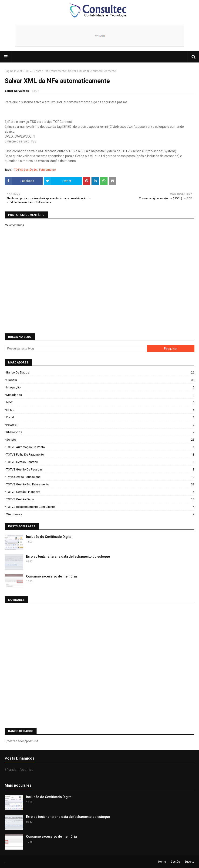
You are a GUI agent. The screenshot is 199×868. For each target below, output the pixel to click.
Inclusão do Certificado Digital (49, 537)
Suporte (189, 862)
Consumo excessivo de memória (51, 576)
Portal (100, 417)
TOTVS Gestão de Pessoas (100, 469)
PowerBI (100, 425)
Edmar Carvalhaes (17, 91)
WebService (100, 514)
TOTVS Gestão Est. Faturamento (45, 71)
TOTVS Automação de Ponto (100, 447)
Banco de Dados (100, 372)
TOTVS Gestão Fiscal (100, 499)
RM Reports (100, 432)
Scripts (100, 440)
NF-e (100, 402)
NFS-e (100, 410)
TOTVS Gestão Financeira (100, 492)
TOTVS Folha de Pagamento (100, 455)
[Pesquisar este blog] (76, 349)
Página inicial (13, 71)
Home (162, 862)
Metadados (100, 395)
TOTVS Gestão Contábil (100, 462)
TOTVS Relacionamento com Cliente (100, 507)
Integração (100, 387)
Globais (100, 380)
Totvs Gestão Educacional (100, 477)
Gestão (175, 862)
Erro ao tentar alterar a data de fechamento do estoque (68, 557)
